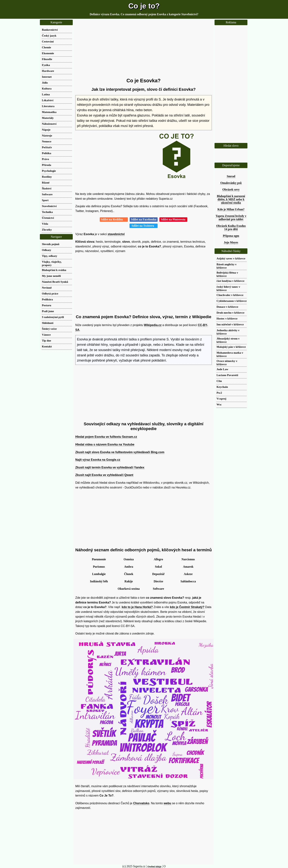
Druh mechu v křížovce (230, 313)
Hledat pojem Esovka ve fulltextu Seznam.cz (106, 437)
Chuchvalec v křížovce (230, 295)
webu (167, 803)
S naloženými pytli (53, 317)
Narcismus (188, 559)
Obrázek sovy (231, 189)
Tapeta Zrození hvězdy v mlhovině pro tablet (231, 218)
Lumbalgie (99, 574)
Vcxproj (221, 399)
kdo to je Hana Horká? (137, 607)
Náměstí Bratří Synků (55, 282)
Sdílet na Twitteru (144, 226)
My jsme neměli (51, 276)
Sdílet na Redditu (114, 219)
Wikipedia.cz (153, 325)
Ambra (129, 567)
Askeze (188, 574)
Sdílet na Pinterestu (173, 219)
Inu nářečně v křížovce (230, 324)
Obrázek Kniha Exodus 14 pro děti (231, 228)
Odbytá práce (50, 293)
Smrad (231, 176)
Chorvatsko (141, 803)
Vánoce (46, 335)
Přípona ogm (231, 236)
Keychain (222, 387)
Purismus (99, 567)
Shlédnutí (48, 323)
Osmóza (129, 559)
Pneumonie (99, 559)
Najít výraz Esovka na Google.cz (98, 460)
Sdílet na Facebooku (144, 219)
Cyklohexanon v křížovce (232, 301)
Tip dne (46, 340)
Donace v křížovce (227, 307)
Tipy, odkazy (49, 256)
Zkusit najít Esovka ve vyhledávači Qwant (104, 475)
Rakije (129, 581)
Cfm (219, 381)
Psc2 (219, 393)
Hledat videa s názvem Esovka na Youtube (105, 444)
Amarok (188, 567)
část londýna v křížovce (230, 281)
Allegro (158, 559)
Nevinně (47, 288)
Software (158, 589)
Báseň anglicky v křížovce (227, 266)
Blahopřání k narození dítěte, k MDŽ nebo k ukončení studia (231, 199)
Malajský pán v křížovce (231, 347)
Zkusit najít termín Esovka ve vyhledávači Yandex (110, 467)
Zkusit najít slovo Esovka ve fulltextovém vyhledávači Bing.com (120, 452)
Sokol (158, 567)
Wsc (219, 404)
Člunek (129, 574)
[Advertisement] (144, 49)
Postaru (47, 305)
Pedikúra (47, 299)
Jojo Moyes (231, 242)
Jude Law (222, 369)
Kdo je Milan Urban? (231, 209)
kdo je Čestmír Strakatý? (187, 607)
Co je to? (144, 6)
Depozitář (159, 574)
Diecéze (159, 581)
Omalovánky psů (231, 183)
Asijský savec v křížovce (231, 258)
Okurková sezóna (129, 589)
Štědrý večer (49, 329)
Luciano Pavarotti (227, 375)
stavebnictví (116, 234)
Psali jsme (48, 311)
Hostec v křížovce (227, 318)
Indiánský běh (99, 581)
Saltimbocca (188, 581)
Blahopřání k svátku (54, 270)
